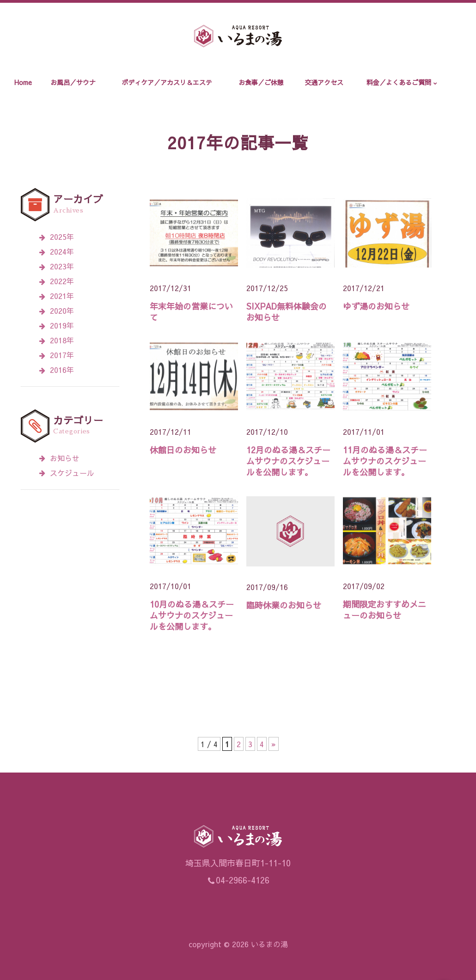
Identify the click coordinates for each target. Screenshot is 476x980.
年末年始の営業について (191, 312)
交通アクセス (324, 82)
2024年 (62, 251)
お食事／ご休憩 (261, 82)
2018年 (62, 340)
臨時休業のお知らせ (284, 605)
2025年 (62, 237)
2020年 (62, 310)
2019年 (62, 325)
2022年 (62, 281)
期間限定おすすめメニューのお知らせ (384, 610)
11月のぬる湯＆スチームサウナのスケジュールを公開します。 (385, 461)
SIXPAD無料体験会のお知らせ (287, 312)
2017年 (62, 355)
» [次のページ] (274, 744)
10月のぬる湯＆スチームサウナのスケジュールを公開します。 (192, 615)
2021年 (62, 296)
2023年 (62, 266)
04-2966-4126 (243, 880)
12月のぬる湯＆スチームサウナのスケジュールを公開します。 (288, 461)
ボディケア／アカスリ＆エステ (167, 82)
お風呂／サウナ (73, 82)
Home (23, 82)
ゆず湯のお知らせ (376, 306)
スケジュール (67, 473)
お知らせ (59, 458)
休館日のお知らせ (183, 450)
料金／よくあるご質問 (399, 82)
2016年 (62, 370)
